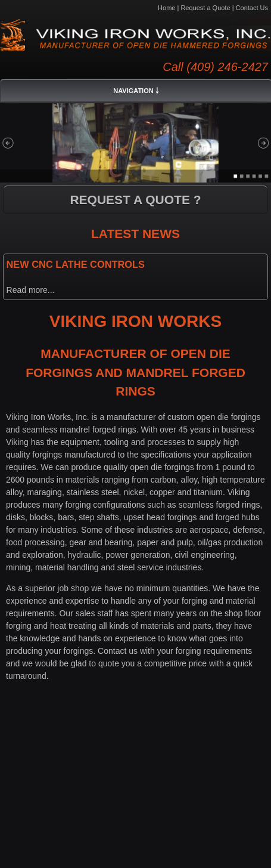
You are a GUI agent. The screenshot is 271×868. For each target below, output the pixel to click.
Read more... (31, 290)
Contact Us (252, 8)
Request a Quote (205, 8)
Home (166, 8)
